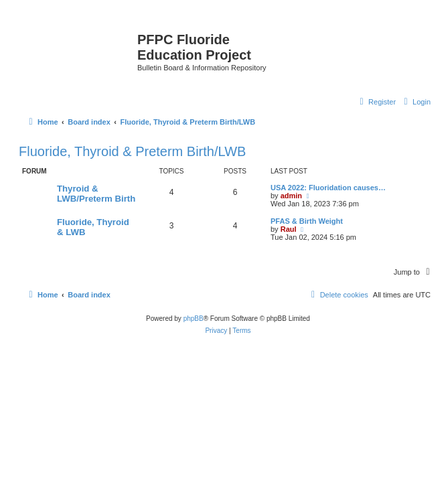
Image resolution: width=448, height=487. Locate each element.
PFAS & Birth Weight (307, 221)
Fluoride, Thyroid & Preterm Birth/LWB (132, 151)
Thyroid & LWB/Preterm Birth (96, 194)
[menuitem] (416, 102)
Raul (289, 229)
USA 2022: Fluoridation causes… (328, 188)
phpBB (194, 319)
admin (291, 196)
